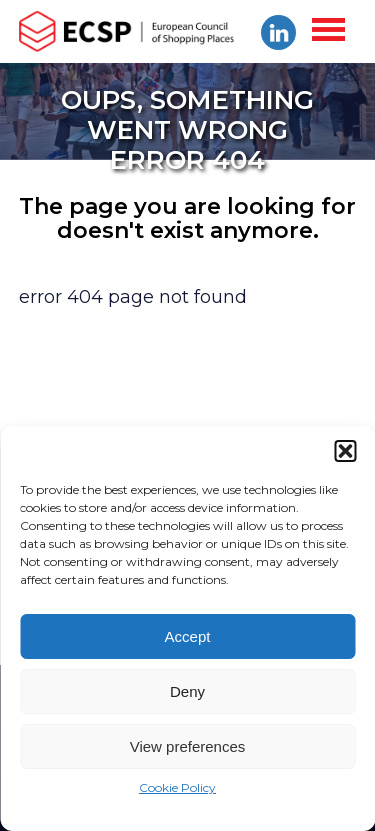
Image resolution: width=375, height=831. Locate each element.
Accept (188, 636)
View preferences (188, 746)
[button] (345, 451)
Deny (187, 691)
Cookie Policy (177, 787)
